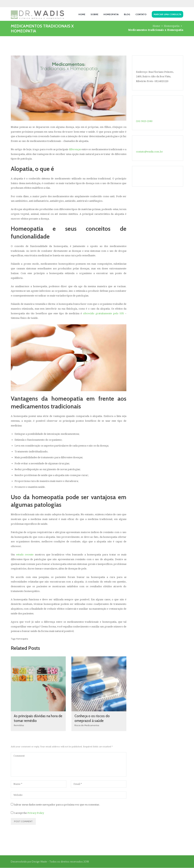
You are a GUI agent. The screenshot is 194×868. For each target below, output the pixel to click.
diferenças (75, 149)
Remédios (19, 725)
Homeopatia (172, 26)
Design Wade (40, 862)
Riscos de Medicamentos (87, 725)
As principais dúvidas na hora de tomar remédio (36, 718)
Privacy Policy (36, 813)
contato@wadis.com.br (149, 152)
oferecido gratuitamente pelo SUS (103, 313)
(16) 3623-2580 (144, 121)
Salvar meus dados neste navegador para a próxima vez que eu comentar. (57, 805)
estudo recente (25, 555)
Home (156, 26)
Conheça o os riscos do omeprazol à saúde (93, 718)
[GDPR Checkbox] (12, 813)
